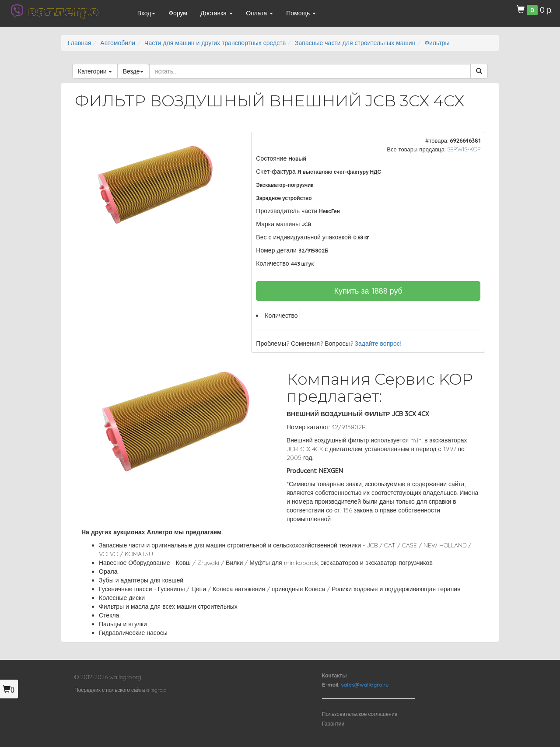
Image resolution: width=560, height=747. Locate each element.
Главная (79, 43)
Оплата (259, 13)
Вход (147, 13)
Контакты (334, 675)
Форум (178, 13)
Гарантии (333, 724)
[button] (224, 140)
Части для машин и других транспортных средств (215, 43)
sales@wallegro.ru (365, 685)
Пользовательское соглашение (360, 714)
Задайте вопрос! (378, 344)
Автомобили (118, 43)
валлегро (63, 11)
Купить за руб (368, 291)
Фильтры (437, 43)
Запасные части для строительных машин (355, 43)
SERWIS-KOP (464, 149)
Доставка (217, 13)
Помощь (301, 13)
